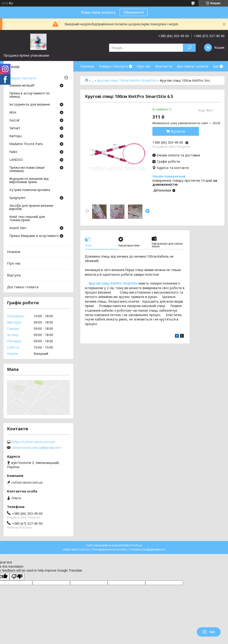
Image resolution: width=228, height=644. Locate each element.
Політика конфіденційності (148, 549)
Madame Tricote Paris (26, 144)
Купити (178, 131)
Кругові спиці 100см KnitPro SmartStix (127, 81)
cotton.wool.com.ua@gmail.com (36, 448)
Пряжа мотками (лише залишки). (27, 169)
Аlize (13, 113)
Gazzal (14, 120)
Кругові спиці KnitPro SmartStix (113, 283)
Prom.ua (136, 545)
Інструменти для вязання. (30, 105)
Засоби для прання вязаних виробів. (31, 207)
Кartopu (15, 136)
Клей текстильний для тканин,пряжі (27, 219)
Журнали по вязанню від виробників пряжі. (29, 181)
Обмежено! (134, 12)
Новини (14, 252)
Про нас (144, 66)
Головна (87, 66)
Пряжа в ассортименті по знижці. (30, 95)
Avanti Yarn (18, 228)
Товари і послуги (113, 66)
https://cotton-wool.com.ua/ (33, 442)
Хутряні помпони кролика (30, 190)
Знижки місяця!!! (22, 86)
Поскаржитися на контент (109, 549)
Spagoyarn (17, 198)
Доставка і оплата (193, 66)
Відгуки (14, 275)
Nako (13, 152)
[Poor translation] (17, 577)
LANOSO (16, 160)
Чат (209, 632)
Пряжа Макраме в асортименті (34, 236)
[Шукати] (189, 48)
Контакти (164, 66)
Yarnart (15, 128)
